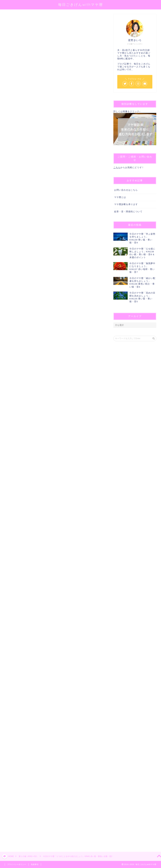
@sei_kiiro (54, 54)
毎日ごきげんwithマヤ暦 (81, 4)
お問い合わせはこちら (126, 190)
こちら (117, 168)
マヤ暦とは (120, 197)
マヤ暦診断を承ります (126, 204)
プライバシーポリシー (17, 864)
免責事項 (35, 864)
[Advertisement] (54, 728)
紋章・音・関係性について (128, 212)
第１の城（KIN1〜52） (15, 19)
